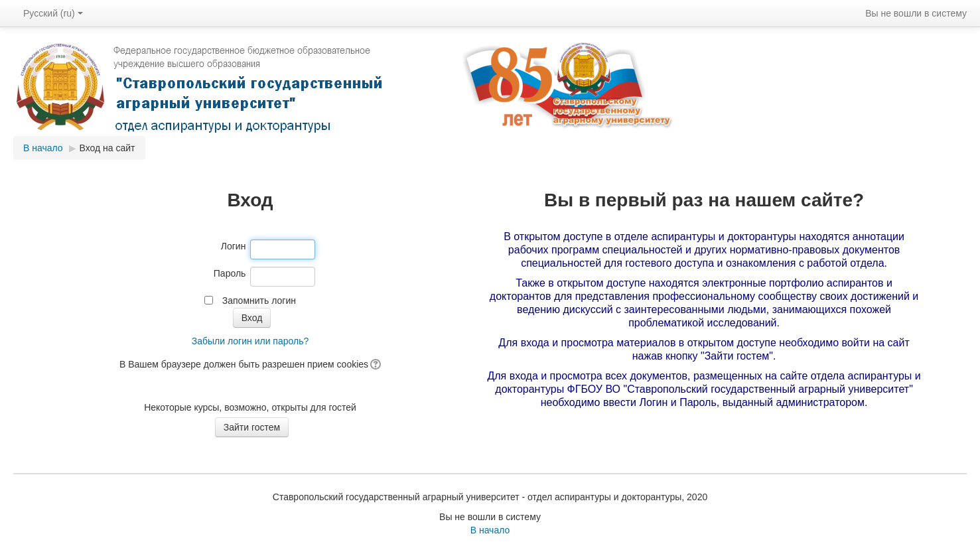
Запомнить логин (259, 301)
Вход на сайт (107, 148)
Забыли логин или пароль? (250, 341)
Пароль (230, 273)
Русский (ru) (53, 13)
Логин (234, 246)
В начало (43, 148)
